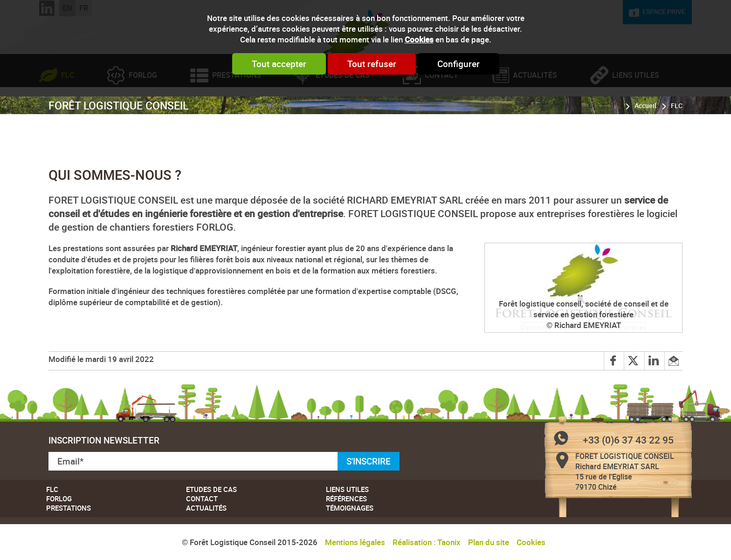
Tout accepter (279, 64)
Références (346, 499)
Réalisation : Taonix (427, 542)
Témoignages (350, 508)
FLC (68, 114)
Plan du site (489, 542)
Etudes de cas (343, 114)
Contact (441, 114)
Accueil (645, 144)
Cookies (419, 39)
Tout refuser (372, 64)
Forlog (143, 114)
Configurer (459, 64)
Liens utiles (636, 114)
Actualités (535, 114)
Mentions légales (355, 542)
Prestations (237, 114)
